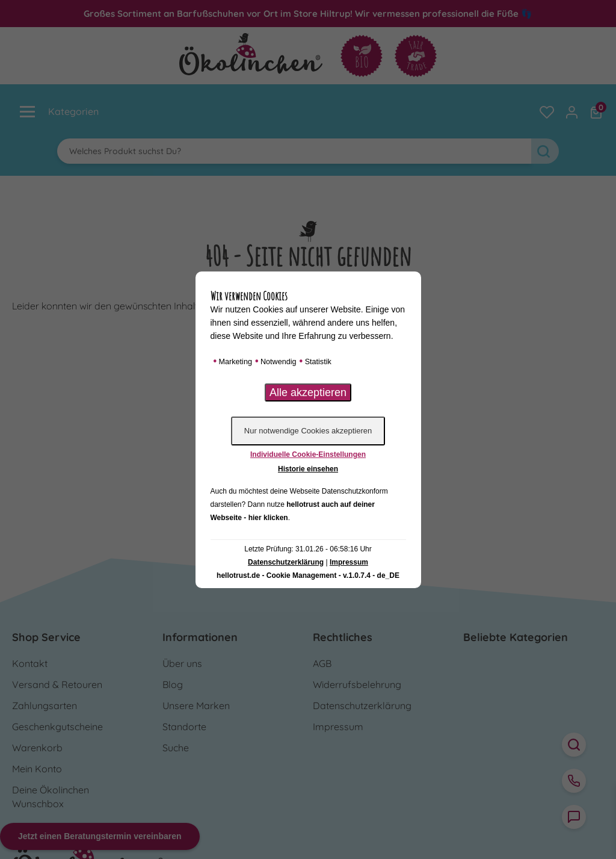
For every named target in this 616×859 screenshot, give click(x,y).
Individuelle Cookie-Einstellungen (308, 454)
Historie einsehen (308, 469)
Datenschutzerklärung (286, 562)
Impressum (349, 562)
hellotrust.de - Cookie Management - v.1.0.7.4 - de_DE (308, 575)
